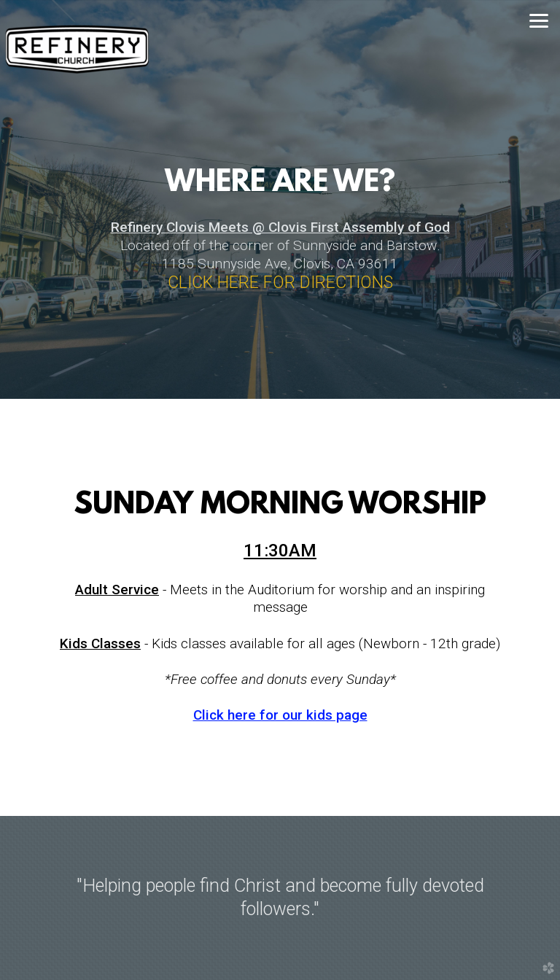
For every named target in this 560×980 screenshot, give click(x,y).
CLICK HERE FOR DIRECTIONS (280, 283)
